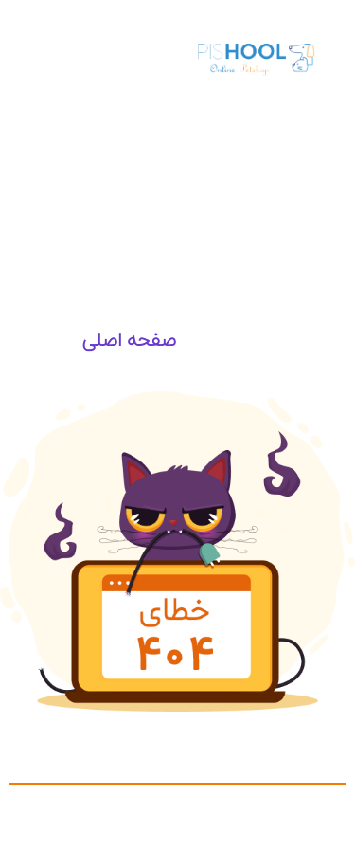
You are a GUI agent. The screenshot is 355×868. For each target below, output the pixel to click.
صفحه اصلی (129, 340)
